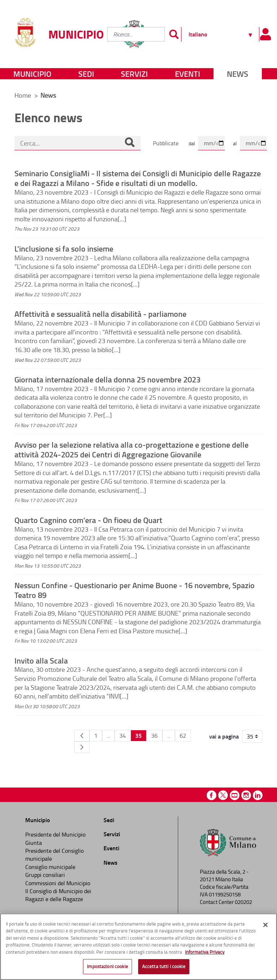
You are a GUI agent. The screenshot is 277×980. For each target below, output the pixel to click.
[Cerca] (129, 143)
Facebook (212, 795)
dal (192, 143)
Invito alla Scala (41, 660)
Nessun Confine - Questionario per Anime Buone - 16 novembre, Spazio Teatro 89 (135, 590)
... (108, 736)
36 (154, 736)
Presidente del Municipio (55, 834)
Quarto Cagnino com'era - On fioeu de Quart (88, 520)
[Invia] (174, 34)
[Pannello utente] (265, 34)
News (238, 74)
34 (123, 736)
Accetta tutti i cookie (164, 966)
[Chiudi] (265, 925)
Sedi (86, 74)
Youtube (235, 795)
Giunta (34, 843)
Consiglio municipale (50, 867)
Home (23, 95)
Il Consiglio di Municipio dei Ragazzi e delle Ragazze (58, 895)
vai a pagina (224, 736)
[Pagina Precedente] (82, 736)
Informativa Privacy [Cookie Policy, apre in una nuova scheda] (205, 952)
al (235, 143)
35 (138, 735)
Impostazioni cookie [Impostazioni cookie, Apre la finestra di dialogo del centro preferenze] (107, 966)
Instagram (246, 795)
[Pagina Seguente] (82, 747)
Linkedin (258, 795)
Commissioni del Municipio (58, 883)
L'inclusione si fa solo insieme (64, 248)
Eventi (188, 74)
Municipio (32, 74)
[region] (138, 947)
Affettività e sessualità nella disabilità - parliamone (100, 314)
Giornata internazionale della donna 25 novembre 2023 (107, 379)
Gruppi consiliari (45, 875)
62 (183, 736)
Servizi (134, 74)
